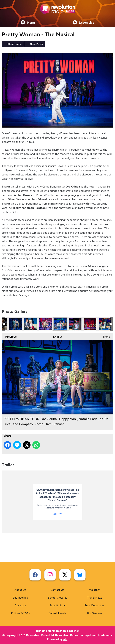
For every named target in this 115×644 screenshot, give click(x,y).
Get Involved (20, 597)
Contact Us (57, 590)
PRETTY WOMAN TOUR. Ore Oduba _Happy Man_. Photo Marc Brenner (75, 324)
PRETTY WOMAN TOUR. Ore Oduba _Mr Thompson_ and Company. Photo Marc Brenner (90, 324)
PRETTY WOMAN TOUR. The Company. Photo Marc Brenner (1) (105, 324)
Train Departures (95, 605)
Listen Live (83, 22)
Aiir (65, 639)
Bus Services (95, 613)
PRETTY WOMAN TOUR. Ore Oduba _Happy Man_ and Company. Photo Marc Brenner (45, 324)
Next (105, 336)
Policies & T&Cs (20, 613)
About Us (20, 590)
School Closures (57, 597)
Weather (95, 590)
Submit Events (57, 613)
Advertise (20, 605)
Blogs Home (15, 44)
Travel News (95, 597)
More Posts (36, 44)
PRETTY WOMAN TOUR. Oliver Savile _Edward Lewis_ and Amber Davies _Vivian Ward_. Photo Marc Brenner (31, 324)
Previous (9, 336)
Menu (28, 22)
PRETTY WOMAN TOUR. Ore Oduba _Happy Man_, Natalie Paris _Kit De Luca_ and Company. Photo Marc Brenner (60, 324)
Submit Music (57, 605)
